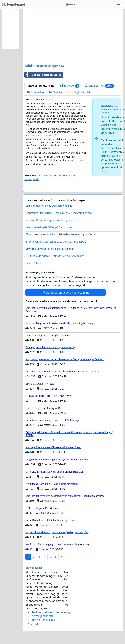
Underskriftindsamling (41, 86)
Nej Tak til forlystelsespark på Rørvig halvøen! (51, 220)
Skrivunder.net (14, 4)
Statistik (56, 92)
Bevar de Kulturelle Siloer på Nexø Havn (49, 227)
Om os (35, 624)
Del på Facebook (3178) (43, 75)
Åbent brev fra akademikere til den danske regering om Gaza (60, 234)
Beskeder (69, 86)
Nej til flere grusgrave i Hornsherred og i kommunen (55, 256)
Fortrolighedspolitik (79, 92)
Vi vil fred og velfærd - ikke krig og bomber (49, 249)
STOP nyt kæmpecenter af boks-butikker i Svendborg (56, 242)
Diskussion (35, 92)
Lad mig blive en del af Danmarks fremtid (49, 206)
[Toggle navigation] (119, 4)
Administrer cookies (43, 620)
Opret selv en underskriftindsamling (66, 293)
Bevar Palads (33, 263)
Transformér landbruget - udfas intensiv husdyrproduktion (58, 213)
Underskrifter (99, 86)
